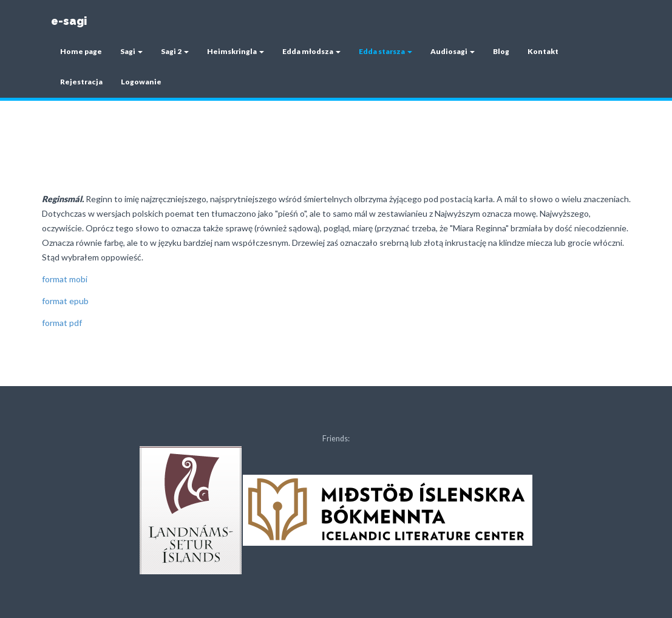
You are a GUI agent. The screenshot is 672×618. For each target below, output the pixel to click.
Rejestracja (81, 82)
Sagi (131, 51)
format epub (65, 301)
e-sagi (69, 21)
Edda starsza (385, 51)
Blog (501, 51)
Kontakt (543, 51)
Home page (81, 51)
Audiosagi (453, 51)
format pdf (62, 323)
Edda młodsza (311, 51)
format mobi (65, 279)
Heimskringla (236, 51)
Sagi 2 (175, 51)
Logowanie (141, 82)
